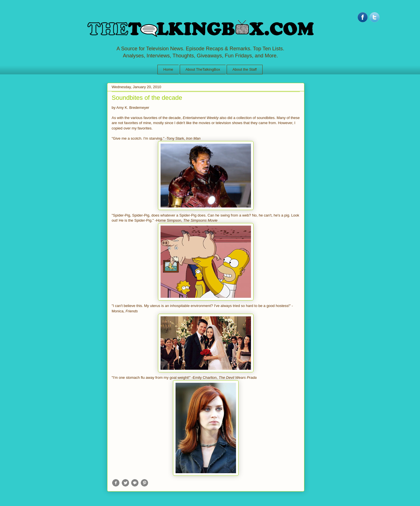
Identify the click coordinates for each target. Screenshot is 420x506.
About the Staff (244, 69)
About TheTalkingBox (203, 69)
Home (168, 69)
